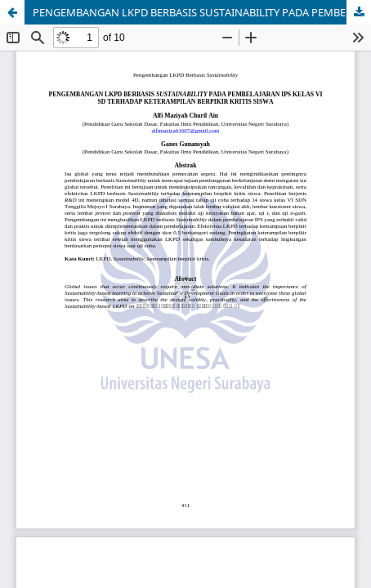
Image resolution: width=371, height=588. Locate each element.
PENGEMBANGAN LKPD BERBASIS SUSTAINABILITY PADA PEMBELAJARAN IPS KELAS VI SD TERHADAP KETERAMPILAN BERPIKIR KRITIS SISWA (202, 12)
